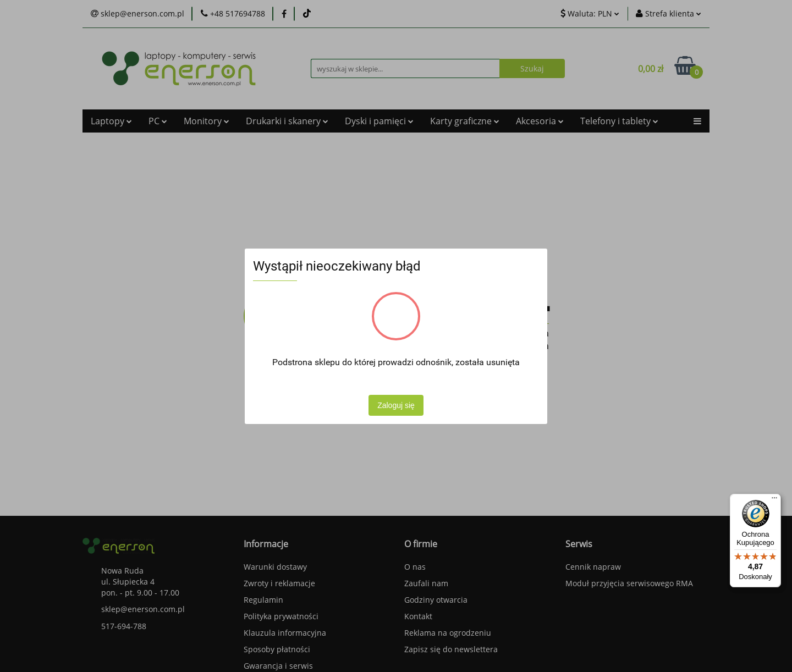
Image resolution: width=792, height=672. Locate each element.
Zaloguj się (396, 405)
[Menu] (774, 500)
